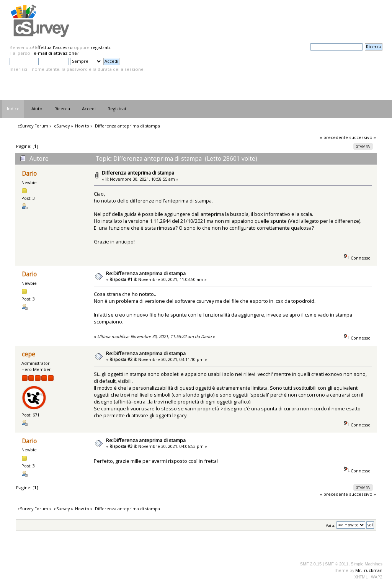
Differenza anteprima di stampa (138, 173)
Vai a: (331, 525)
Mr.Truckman (369, 570)
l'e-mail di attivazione (54, 53)
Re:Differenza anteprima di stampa (146, 273)
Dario (29, 174)
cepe (29, 354)
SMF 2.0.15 (311, 564)
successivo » (363, 137)
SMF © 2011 (337, 564)
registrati (100, 47)
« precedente (334, 137)
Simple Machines (367, 564)
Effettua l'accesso (54, 47)
